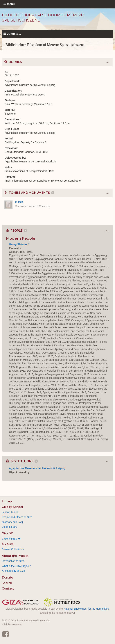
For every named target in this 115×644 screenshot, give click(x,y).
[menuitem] (57, 539)
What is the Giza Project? (16, 566)
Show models (10, 539)
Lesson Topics (10, 512)
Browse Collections (13, 549)
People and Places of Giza (17, 517)
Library (7, 501)
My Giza (8, 544)
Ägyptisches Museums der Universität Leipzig (37, 468)
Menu (11, 4)
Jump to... (14, 34)
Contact (8, 589)
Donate (7, 578)
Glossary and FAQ (12, 522)
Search (7, 583)
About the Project (15, 556)
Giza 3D (8, 533)
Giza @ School (12, 507)
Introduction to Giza (13, 561)
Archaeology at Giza (13, 571)
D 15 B (19, 202)
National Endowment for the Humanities (86, 609)
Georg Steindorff (19, 244)
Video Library (9, 527)
